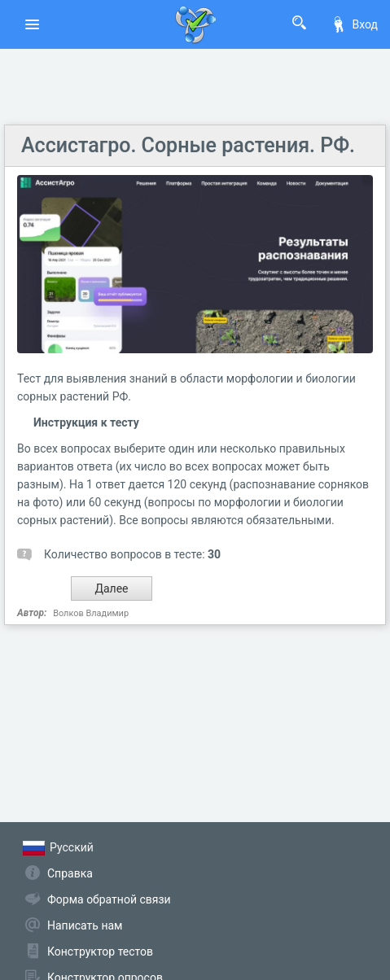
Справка (70, 873)
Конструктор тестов (100, 952)
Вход (354, 24)
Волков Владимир (91, 613)
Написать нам (85, 925)
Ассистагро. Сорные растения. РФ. (188, 145)
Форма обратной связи (109, 899)
